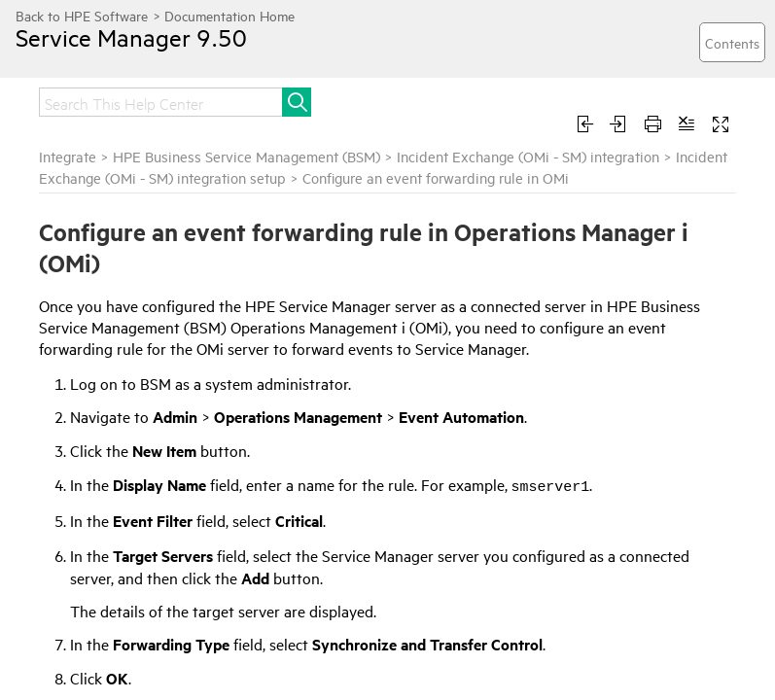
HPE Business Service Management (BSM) (247, 156)
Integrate (68, 156)
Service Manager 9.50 (131, 37)
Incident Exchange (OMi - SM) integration (528, 156)
